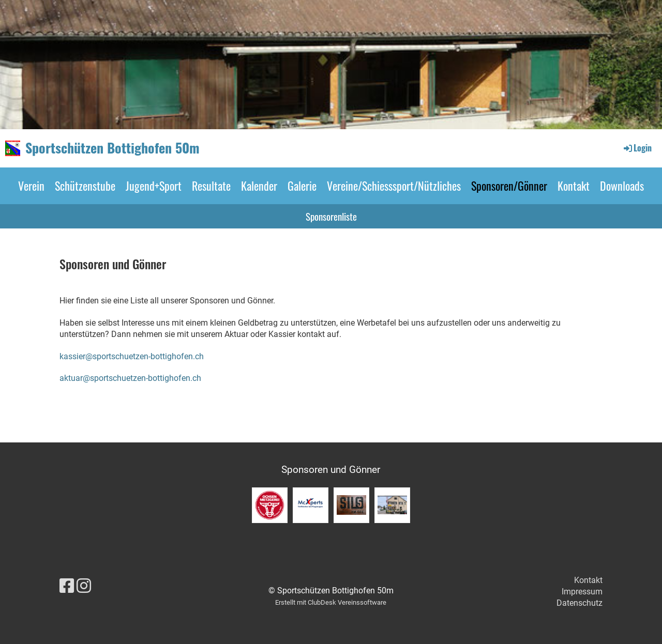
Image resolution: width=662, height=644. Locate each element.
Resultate (211, 186)
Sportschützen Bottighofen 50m (112, 148)
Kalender (259, 186)
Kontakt (574, 186)
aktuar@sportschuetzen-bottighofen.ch (130, 378)
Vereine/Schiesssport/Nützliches (394, 186)
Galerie (302, 186)
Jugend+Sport (154, 186)
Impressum (582, 592)
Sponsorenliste (331, 216)
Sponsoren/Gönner (509, 186)
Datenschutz (580, 603)
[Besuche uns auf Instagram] (84, 586)
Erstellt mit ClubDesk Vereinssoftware (331, 602)
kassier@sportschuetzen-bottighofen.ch (132, 356)
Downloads (622, 186)
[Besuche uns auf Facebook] (67, 586)
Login (637, 148)
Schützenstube (85, 186)
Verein (31, 186)
